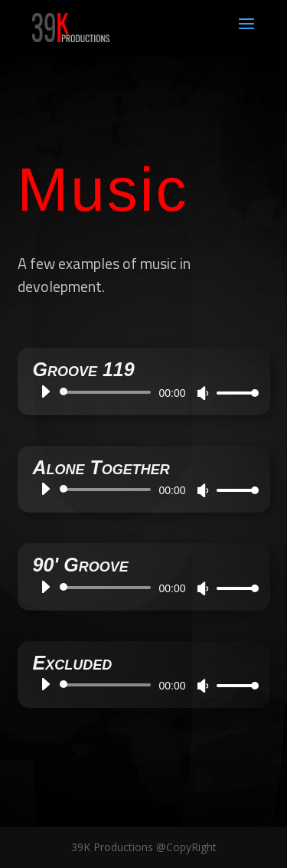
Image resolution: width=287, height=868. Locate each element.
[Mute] (198, 393)
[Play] (41, 391)
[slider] (104, 392)
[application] (139, 392)
